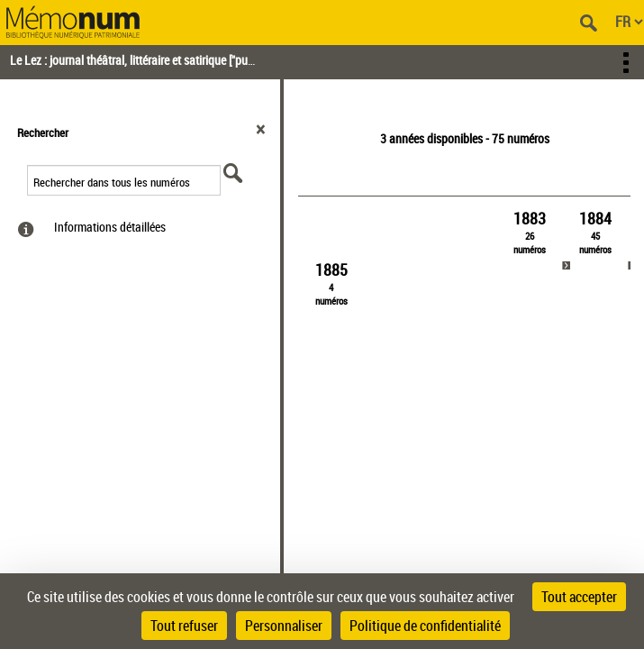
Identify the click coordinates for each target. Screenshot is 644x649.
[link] (530, 232)
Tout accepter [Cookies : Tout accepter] (579, 597)
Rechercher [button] (43, 133)
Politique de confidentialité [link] (425, 626)
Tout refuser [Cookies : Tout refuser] (184, 626)
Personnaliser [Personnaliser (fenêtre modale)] (284, 626)
